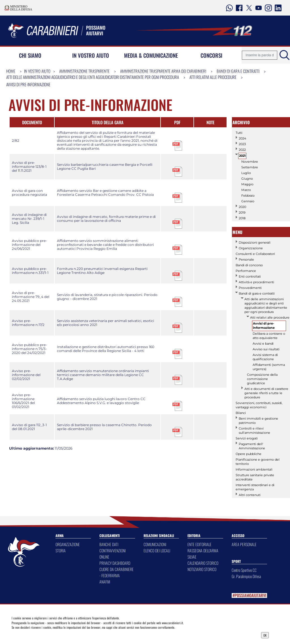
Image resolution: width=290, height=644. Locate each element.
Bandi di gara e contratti (238, 71)
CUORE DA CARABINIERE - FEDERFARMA (117, 572)
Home (11, 71)
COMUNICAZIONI (155, 544)
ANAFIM (105, 582)
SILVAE (192, 557)
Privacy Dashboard (44, 635)
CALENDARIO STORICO (203, 563)
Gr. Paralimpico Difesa (246, 576)
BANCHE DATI (109, 544)
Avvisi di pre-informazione (28, 84)
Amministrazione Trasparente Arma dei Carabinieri (163, 71)
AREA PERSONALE (244, 544)
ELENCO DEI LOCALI (157, 550)
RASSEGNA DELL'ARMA (203, 550)
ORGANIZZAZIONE (68, 544)
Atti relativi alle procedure (213, 77)
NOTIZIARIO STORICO (202, 569)
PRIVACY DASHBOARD (115, 563)
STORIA (61, 550)
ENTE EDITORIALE (200, 544)
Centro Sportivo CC (244, 570)
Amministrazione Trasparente (84, 71)
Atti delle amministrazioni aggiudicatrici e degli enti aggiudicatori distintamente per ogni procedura (93, 77)
